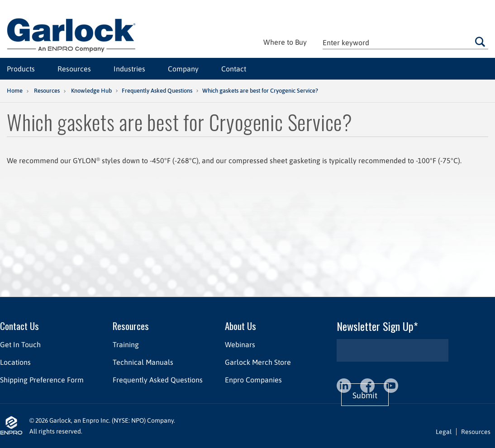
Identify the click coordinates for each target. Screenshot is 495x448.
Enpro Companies (253, 380)
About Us (240, 326)
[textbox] (405, 42)
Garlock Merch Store (258, 362)
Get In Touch (20, 344)
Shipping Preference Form (42, 380)
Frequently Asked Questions (157, 91)
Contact (234, 69)
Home (15, 91)
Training (126, 344)
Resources (74, 69)
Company (183, 69)
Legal (444, 432)
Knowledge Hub (91, 91)
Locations (15, 362)
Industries (129, 69)
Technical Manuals (143, 362)
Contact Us (19, 326)
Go (480, 42)
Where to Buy (285, 42)
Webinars (240, 344)
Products (21, 69)
